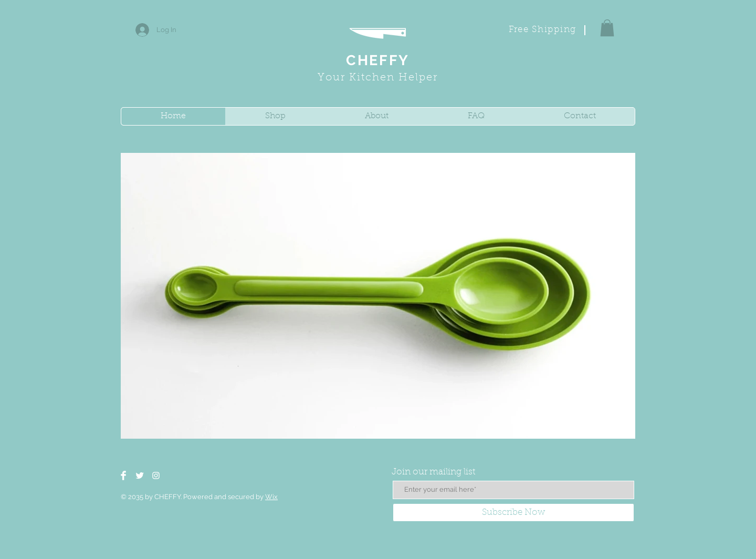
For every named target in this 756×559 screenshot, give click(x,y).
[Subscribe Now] (513, 513)
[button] (607, 28)
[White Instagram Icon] (156, 475)
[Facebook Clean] (123, 475)
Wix (271, 497)
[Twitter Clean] (140, 475)
